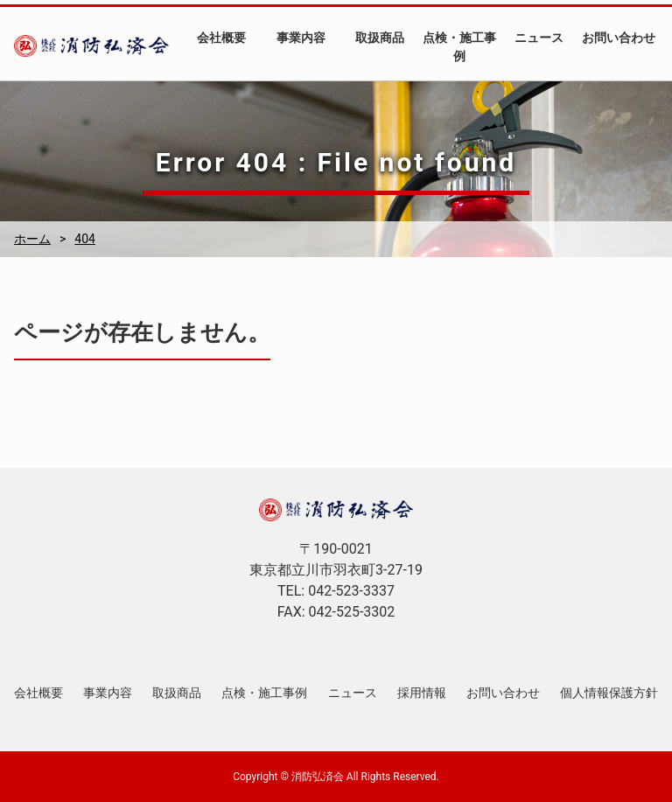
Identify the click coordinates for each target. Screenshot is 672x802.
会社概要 (221, 38)
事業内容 (301, 38)
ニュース (539, 38)
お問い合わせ (619, 38)
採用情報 (422, 693)
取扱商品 (380, 38)
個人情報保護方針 (609, 693)
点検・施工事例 (459, 47)
